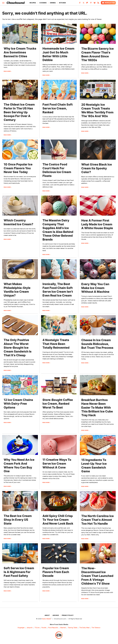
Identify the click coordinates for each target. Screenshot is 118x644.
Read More (7, 71)
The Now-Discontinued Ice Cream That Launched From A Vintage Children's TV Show (97, 576)
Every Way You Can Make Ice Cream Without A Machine (95, 288)
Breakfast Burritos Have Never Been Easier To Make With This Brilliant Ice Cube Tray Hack (97, 408)
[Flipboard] (87, 3)
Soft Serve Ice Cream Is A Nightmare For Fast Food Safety (19, 572)
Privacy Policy (68, 615)
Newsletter (108, 3)
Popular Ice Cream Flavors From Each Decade (56, 572)
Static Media (46, 619)
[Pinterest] (91, 3)
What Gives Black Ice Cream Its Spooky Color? (97, 168)
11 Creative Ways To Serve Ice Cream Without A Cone (57, 464)
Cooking (43, 3)
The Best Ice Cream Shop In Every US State (18, 520)
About (47, 615)
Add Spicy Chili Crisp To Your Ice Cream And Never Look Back (58, 520)
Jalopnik (30, 628)
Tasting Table (73, 628)
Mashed (63, 628)
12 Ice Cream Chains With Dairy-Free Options (18, 404)
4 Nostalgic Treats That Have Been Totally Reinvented (56, 344)
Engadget (21, 628)
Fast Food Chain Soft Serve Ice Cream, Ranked (58, 108)
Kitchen (62, 3)
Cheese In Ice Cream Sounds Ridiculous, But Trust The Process (97, 344)
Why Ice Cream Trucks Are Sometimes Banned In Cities (20, 52)
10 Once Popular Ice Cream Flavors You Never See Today (18, 168)
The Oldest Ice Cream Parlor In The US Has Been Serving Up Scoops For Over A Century (19, 112)
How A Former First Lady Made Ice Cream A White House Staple (97, 224)
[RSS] (98, 3)
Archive (56, 615)
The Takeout (96, 628)
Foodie (44, 628)
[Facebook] (80, 3)
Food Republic (53, 628)
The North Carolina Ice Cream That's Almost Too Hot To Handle (97, 520)
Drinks (53, 3)
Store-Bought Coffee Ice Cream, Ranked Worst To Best (58, 404)
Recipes (33, 3)
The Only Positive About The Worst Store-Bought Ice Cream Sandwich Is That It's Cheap (18, 348)
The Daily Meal (84, 628)
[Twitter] (84, 3)
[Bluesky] (95, 3)
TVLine (37, 628)
